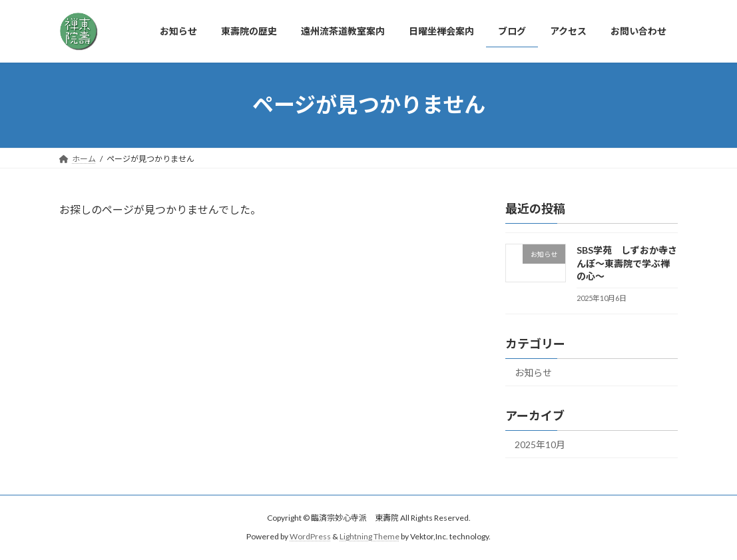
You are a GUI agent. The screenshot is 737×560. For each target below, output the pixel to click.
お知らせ (533, 373)
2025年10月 (540, 444)
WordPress (310, 537)
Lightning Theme (369, 537)
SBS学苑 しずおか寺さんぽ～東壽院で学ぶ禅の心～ (627, 263)
